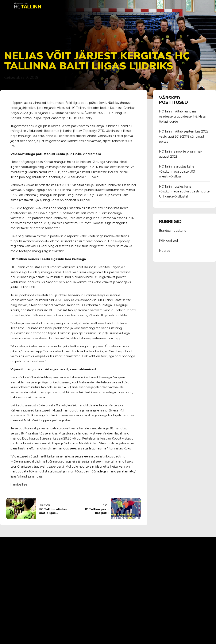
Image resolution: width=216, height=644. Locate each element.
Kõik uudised (168, 241)
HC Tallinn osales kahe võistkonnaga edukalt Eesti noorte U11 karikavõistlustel (184, 192)
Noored (165, 251)
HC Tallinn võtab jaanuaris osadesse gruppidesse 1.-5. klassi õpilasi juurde (183, 116)
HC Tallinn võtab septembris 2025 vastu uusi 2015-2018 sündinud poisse (184, 137)
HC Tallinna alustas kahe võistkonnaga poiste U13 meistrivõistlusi (177, 172)
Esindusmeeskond (173, 231)
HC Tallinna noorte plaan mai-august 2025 (181, 154)
